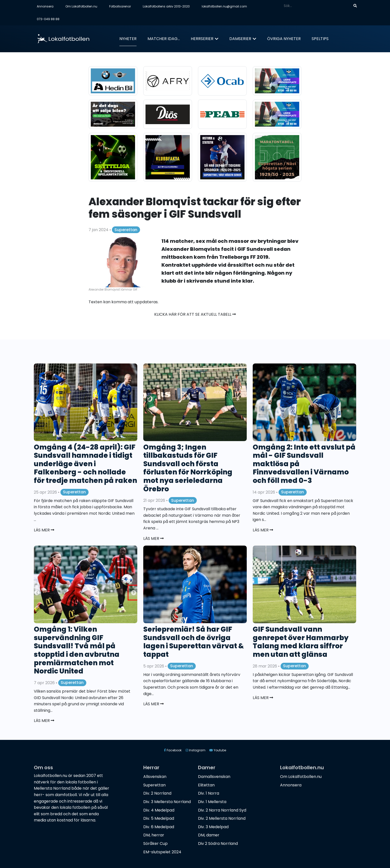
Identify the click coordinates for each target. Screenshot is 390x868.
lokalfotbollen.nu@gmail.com (224, 6)
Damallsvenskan (214, 777)
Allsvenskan (155, 777)
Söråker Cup (155, 843)
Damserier (240, 39)
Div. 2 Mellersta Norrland (222, 818)
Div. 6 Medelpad (159, 827)
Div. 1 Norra (209, 793)
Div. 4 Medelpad (159, 810)
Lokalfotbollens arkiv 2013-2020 (166, 6)
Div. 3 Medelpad (213, 827)
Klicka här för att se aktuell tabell (195, 314)
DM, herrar (154, 835)
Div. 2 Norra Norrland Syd (222, 810)
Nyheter (128, 39)
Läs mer (44, 530)
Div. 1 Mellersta (212, 802)
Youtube (218, 750)
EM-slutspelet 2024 (162, 852)
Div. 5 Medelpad (159, 818)
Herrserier (202, 39)
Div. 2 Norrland (157, 793)
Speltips (320, 39)
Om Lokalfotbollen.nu (81, 6)
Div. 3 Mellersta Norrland (167, 802)
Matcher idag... (164, 39)
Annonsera (45, 6)
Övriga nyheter (284, 39)
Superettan (126, 230)
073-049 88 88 (48, 19)
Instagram (195, 750)
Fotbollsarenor (120, 6)
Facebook (173, 750)
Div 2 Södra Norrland (218, 843)
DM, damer (209, 835)
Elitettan (206, 785)
